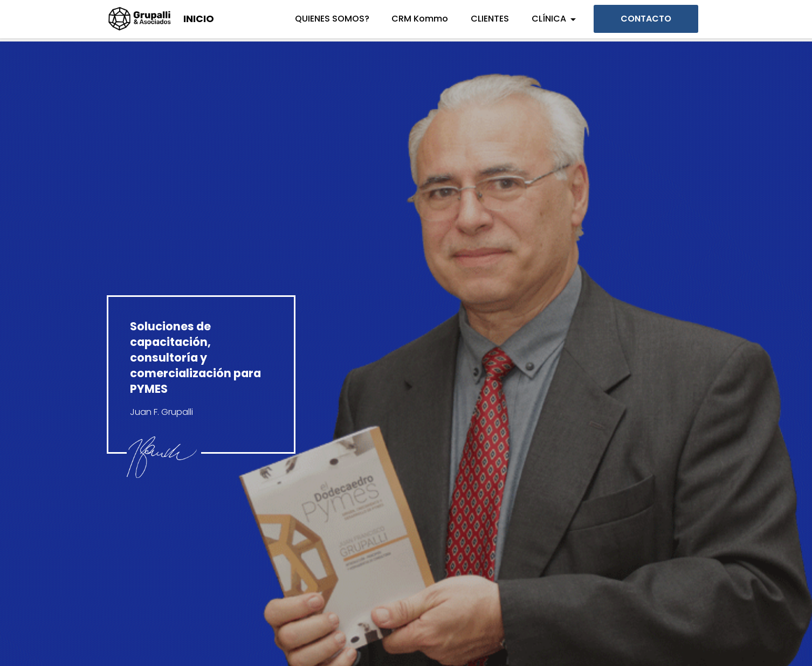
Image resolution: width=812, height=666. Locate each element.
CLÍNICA (549, 19)
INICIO (199, 19)
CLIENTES (490, 19)
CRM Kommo (420, 19)
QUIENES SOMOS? (332, 19)
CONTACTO (646, 19)
